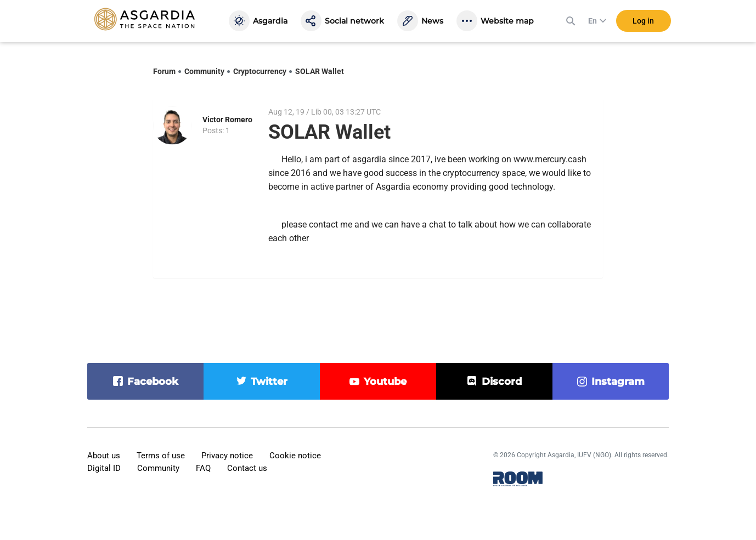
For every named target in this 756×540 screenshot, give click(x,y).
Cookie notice (295, 456)
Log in (643, 21)
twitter (269, 382)
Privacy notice (227, 456)
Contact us (247, 468)
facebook (153, 382)
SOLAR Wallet (320, 71)
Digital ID (104, 468)
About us (104, 456)
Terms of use (161, 456)
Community (204, 71)
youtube (385, 382)
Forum (164, 71)
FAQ (203, 468)
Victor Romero (227, 120)
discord (502, 382)
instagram (618, 382)
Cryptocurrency (260, 71)
